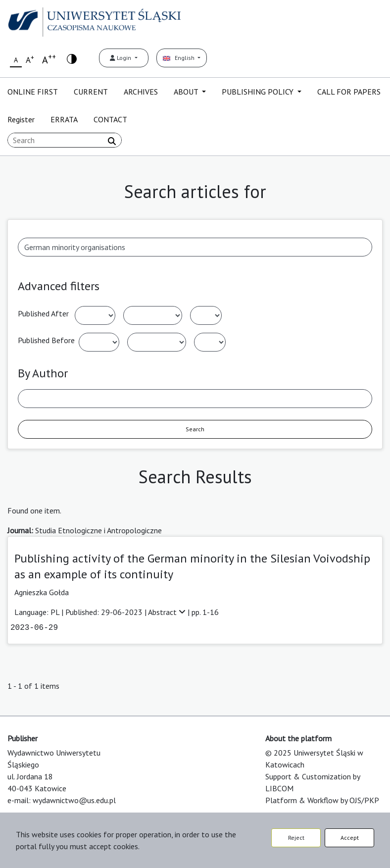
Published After (43, 313)
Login (121, 58)
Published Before (46, 340)
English (179, 58)
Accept (350, 838)
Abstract (168, 612)
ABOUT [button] (187, 92)
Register (21, 119)
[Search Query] (65, 140)
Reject (296, 838)
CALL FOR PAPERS (349, 92)
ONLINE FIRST (33, 92)
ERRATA (64, 119)
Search (195, 429)
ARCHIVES (141, 92)
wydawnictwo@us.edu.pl (74, 800)
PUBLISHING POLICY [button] (259, 92)
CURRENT (91, 92)
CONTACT (110, 119)
